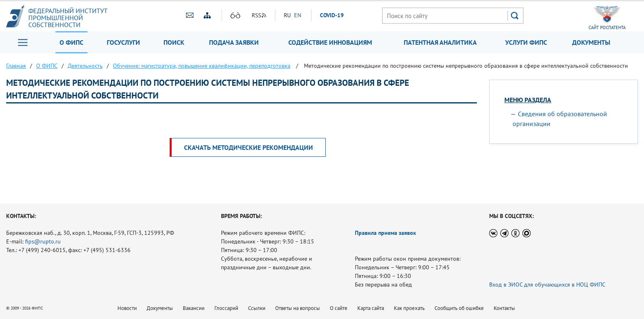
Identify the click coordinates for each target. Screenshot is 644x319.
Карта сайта (371, 308)
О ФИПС (71, 42)
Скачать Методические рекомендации (248, 147)
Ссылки (257, 308)
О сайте (339, 308)
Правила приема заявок (385, 233)
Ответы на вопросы (298, 308)
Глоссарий (226, 308)
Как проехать (409, 308)
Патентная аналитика (440, 42)
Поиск (174, 42)
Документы (591, 42)
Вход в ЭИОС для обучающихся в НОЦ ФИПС (547, 285)
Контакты (504, 308)
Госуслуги (123, 42)
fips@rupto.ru (43, 241)
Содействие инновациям (330, 42)
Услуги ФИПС (526, 42)
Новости (127, 308)
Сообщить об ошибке (459, 308)
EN (298, 15)
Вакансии (194, 308)
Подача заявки (234, 42)
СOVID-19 (332, 15)
